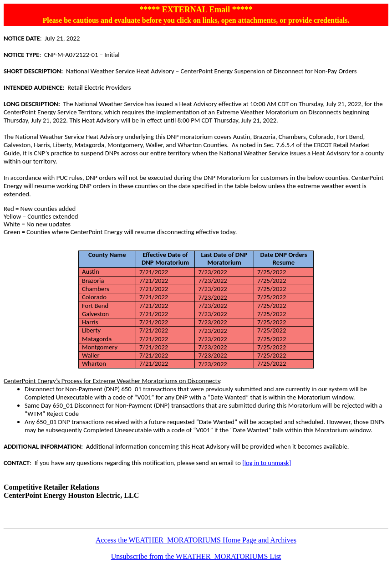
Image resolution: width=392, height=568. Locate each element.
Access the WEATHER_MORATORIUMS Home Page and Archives (196, 540)
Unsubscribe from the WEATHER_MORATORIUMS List (196, 556)
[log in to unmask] (267, 463)
